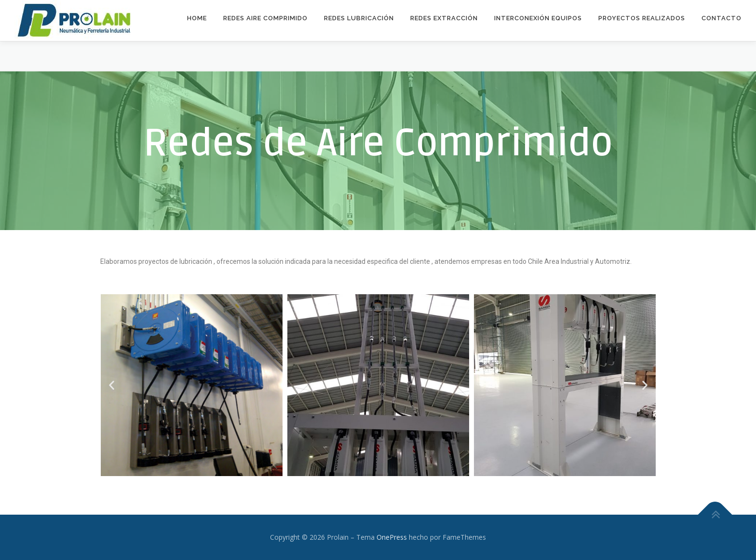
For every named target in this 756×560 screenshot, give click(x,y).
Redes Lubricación (359, 18)
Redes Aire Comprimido (265, 18)
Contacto (722, 18)
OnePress (392, 537)
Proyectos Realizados (642, 18)
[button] (112, 385)
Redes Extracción (444, 18)
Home (197, 18)
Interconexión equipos (538, 18)
